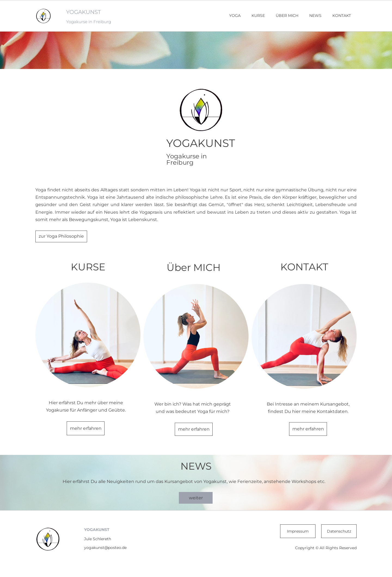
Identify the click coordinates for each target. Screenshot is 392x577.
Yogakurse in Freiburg (89, 22)
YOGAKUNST (83, 12)
